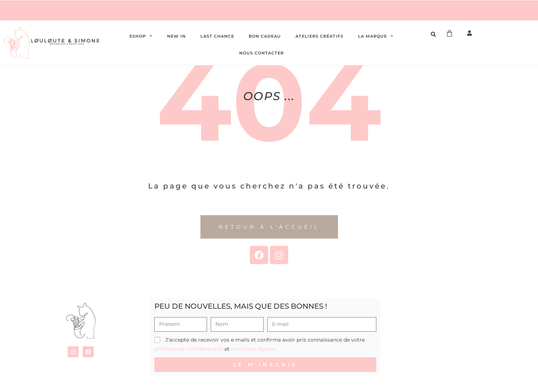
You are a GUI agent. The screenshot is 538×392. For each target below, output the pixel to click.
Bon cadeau (265, 36)
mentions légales (253, 349)
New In (176, 36)
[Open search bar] (434, 34)
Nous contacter (262, 53)
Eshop (141, 36)
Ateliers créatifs (319, 36)
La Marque (376, 36)
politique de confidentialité (189, 349)
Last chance (217, 36)
